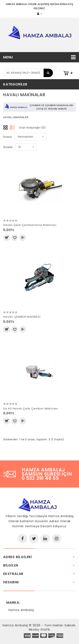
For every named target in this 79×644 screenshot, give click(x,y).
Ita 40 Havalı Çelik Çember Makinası (31, 409)
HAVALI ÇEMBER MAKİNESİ (22, 317)
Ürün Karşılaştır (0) (32, 128)
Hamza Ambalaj (21, 610)
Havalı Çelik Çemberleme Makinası (30, 225)
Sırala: (8, 137)
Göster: (8, 147)
